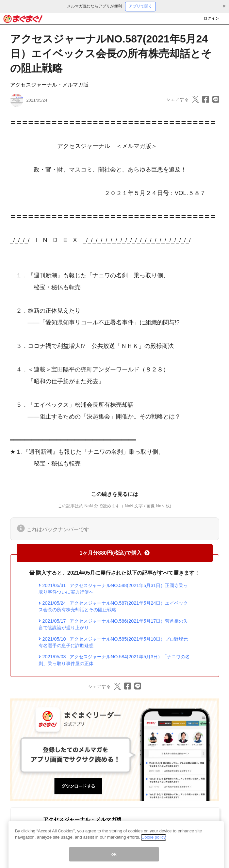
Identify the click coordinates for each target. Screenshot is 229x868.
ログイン (211, 18)
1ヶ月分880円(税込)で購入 (114, 553)
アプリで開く (140, 6)
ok (114, 860)
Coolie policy (154, 843)
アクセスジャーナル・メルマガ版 (49, 85)
